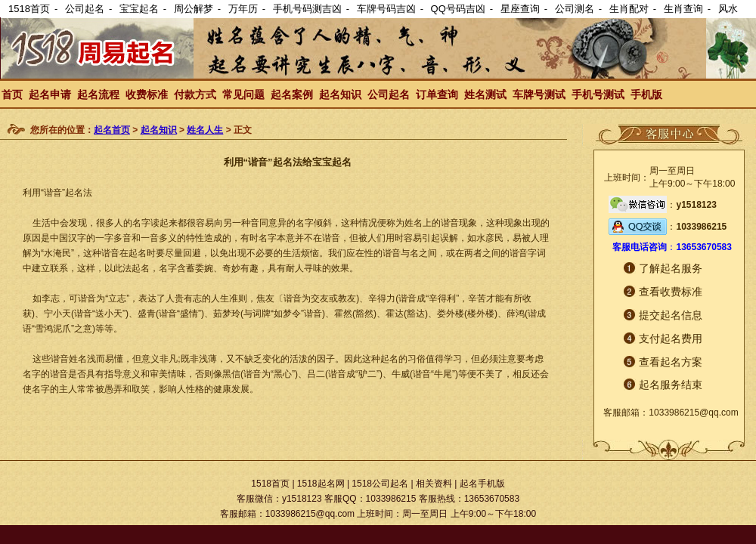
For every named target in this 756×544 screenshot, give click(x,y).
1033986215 (701, 227)
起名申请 (50, 94)
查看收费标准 (671, 292)
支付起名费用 (671, 338)
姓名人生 (205, 130)
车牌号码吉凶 (386, 9)
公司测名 (575, 9)
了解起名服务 (671, 268)
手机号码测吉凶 (307, 9)
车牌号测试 (539, 94)
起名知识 (340, 94)
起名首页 (112, 130)
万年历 (243, 9)
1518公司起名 (380, 484)
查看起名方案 (671, 362)
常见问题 (243, 94)
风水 (728, 9)
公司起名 (85, 9)
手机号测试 (598, 94)
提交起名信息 (671, 315)
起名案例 (292, 94)
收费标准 (147, 94)
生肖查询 (683, 9)
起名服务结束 (671, 385)
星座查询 (520, 9)
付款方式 (195, 94)
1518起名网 (321, 484)
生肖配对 (629, 9)
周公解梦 (194, 9)
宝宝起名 (139, 9)
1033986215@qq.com (693, 413)
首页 (12, 94)
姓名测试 (485, 94)
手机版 (646, 94)
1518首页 (29, 9)
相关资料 (434, 484)
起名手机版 (482, 484)
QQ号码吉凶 (458, 9)
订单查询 (437, 94)
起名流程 (98, 94)
